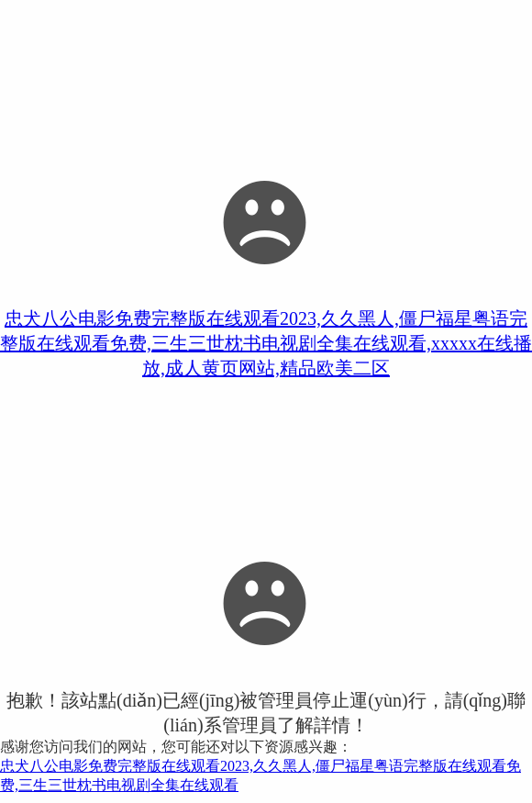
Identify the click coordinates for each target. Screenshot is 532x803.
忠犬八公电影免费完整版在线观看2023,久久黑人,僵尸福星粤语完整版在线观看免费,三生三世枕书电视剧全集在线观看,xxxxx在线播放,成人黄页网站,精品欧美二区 (266, 343)
